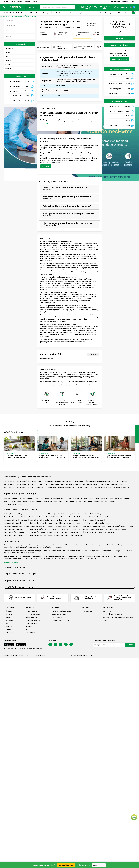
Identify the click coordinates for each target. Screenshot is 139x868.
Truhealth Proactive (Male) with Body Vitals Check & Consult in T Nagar (28, 526)
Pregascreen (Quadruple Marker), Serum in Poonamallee (107, 481)
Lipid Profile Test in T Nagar (104, 498)
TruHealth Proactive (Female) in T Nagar (96, 523)
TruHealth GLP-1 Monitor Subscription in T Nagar (70, 535)
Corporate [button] (27, 2)
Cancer (8, 64)
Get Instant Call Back (120, 59)
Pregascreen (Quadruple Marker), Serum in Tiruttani (105, 484)
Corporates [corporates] (10, 620)
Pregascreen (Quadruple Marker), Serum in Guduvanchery (65, 484)
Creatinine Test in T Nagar (13, 504)
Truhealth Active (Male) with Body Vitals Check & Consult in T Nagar (80, 520)
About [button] (6, 2)
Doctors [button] (12, 2)
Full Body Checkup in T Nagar (14, 514)
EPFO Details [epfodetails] (10, 633)
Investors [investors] (9, 614)
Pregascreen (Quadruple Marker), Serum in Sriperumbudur (69, 488)
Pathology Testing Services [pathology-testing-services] (61, 611)
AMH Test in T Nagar (51, 501)
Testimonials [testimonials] (31, 633)
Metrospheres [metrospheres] (87, 611)
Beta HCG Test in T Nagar (13, 501)
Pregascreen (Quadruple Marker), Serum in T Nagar (21, 16)
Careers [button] (35, 2)
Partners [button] (19, 2)
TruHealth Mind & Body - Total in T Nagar (69, 514)
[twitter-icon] (55, 644)
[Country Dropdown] (121, 7)
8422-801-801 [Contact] (90, 8)
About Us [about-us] (9, 611)
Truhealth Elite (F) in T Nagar (35, 532)
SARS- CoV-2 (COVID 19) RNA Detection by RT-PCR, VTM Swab (116, 74)
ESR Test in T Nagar (26, 498)
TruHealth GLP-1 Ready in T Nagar (41, 535)
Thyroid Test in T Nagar (84, 501)
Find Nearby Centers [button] (128, 2)
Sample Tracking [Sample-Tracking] (105, 13)
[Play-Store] (131, 7)
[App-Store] (134, 7)
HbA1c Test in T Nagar (67, 501)
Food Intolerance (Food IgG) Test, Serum (115, 79)
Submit (130, 645)
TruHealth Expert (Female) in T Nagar (120, 526)
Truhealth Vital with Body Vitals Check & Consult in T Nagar (24, 517)
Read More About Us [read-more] (11, 562)
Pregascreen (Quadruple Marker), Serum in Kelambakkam (65, 481)
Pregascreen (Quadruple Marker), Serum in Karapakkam (23, 484)
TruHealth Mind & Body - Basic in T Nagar (40, 514)
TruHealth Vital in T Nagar (94, 514)
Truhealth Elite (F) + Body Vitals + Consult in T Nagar (65, 532)
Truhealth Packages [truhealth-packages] (33, 620)
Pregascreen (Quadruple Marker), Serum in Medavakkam (24, 481)
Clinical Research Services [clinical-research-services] (61, 620)
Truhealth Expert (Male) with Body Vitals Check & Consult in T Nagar (53, 529)
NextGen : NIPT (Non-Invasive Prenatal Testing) (116, 84)
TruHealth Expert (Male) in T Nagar (16, 529)
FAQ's (8, 31)
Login (128, 13)
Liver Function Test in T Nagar (83, 498)
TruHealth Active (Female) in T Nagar (42, 520)
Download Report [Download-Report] (118, 13)
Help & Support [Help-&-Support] (121, 7)
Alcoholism (9, 49)
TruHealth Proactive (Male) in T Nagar (67, 523)
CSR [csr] (7, 623)
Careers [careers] (8, 629)
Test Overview (11, 25)
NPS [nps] (104, 623)
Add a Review (93, 354)
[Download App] (9, 645)
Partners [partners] (9, 617)
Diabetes (9, 68)
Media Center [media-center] (10, 626)
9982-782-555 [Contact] (104, 8)
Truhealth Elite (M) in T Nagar (14, 532)
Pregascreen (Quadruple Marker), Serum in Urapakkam (110, 488)
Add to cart (120, 38)
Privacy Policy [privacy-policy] (91, 655)
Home (2, 16)
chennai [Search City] (33, 7)
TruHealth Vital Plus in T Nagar (57, 517)
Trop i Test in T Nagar (42, 498)
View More (33, 432)
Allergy (8, 53)
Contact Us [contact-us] (107, 611)
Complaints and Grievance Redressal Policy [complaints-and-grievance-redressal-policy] (118, 617)
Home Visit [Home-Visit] (72, 13)
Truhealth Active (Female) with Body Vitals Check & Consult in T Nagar (28, 523)
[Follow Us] (50, 644)
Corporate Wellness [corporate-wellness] (59, 614)
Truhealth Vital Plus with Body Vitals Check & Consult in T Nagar (91, 517)
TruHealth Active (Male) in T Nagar (16, 520)
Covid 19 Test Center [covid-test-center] (34, 614)
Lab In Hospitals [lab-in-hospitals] (57, 617)
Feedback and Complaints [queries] (112, 614)
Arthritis (8, 61)
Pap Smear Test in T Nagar (33, 501)
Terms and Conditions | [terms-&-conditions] (79, 655)
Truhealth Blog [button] (115, 2)
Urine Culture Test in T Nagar (61, 498)
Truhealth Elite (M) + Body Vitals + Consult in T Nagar (102, 532)
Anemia (8, 57)
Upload (81, 13)
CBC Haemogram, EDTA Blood (115, 89)
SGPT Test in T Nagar (123, 498)
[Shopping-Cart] (134, 13)
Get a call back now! (66, 865)
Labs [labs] (28, 629)
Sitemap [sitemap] (106, 620)
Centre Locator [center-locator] (32, 611)
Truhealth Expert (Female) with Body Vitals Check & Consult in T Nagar (102, 529)
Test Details (10, 20)
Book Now (46, 166)
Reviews (9, 36)
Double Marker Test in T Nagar (104, 501)
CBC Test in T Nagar (11, 498)
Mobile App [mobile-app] (30, 626)
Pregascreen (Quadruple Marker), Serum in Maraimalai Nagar (25, 488)
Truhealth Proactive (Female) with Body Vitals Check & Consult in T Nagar (80, 526)
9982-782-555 (99, 865)
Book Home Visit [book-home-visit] (32, 617)
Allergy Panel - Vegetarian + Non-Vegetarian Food (115, 94)
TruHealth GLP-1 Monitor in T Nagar (16, 535)
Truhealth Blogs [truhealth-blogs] (32, 623)
